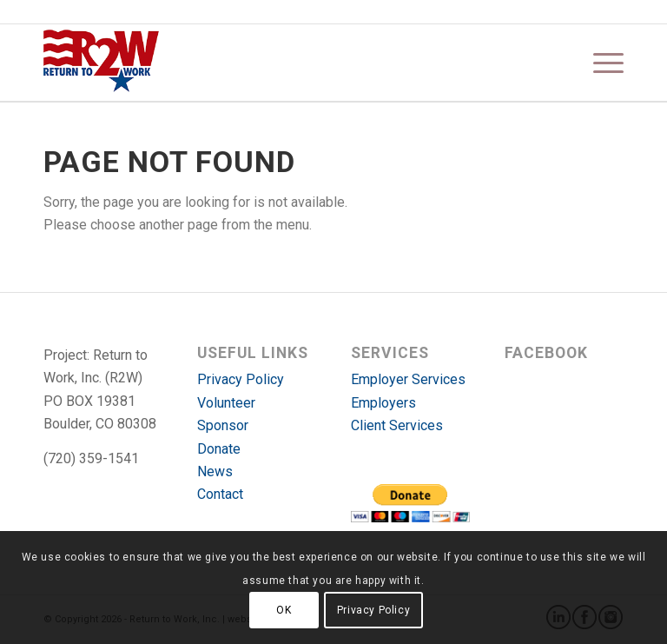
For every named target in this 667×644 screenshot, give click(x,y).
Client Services (397, 425)
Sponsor (223, 425)
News (215, 471)
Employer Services (408, 379)
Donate (219, 449)
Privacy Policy (241, 379)
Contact (220, 494)
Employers (383, 403)
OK (284, 610)
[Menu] (600, 63)
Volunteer (226, 403)
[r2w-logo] (101, 63)
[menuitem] (600, 63)
